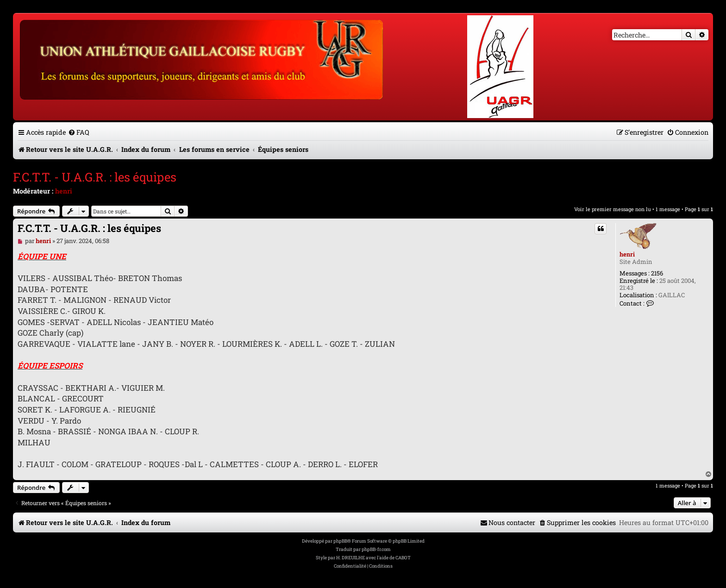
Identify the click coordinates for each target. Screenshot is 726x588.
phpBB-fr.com (376, 549)
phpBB (340, 541)
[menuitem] (79, 132)
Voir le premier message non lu (613, 209)
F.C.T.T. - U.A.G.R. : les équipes (95, 177)
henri (64, 191)
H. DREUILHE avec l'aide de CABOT (373, 558)
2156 (657, 274)
